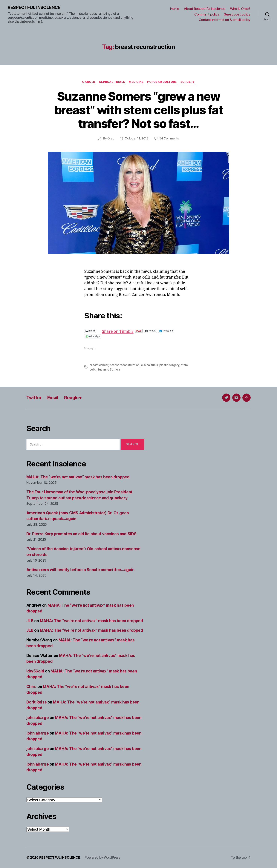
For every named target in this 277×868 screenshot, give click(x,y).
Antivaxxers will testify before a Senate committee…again (80, 570)
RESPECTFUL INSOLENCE (34, 7)
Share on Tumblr (130, 331)
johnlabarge (38, 718)
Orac (111, 138)
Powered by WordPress (102, 857)
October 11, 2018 (137, 138)
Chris (32, 687)
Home (175, 9)
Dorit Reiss (37, 702)
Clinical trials (112, 82)
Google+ (73, 398)
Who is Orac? (240, 9)
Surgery (188, 82)
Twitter (34, 398)
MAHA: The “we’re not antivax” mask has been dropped (78, 477)
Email (53, 398)
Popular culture (162, 82)
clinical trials (149, 365)
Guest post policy (237, 14)
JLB (30, 621)
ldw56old (35, 671)
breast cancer (99, 365)
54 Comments (169, 138)
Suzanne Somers (109, 369)
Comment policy (207, 14)
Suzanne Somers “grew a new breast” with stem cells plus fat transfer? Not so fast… (138, 110)
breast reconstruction (125, 365)
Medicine (136, 82)
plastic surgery (169, 365)
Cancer (89, 82)
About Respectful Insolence (205, 9)
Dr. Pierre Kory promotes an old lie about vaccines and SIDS (81, 534)
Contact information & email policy (225, 20)
